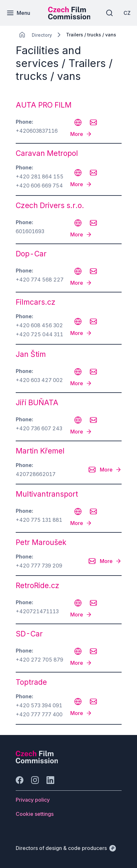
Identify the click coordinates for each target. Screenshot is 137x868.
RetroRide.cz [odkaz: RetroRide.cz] (38, 586)
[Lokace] (42, 35)
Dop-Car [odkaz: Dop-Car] (31, 254)
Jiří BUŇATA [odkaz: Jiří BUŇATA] (37, 403)
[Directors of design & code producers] (66, 848)
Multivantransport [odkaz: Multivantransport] (47, 494)
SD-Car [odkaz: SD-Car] (29, 634)
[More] (81, 134)
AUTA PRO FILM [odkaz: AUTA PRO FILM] (44, 105)
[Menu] (18, 13)
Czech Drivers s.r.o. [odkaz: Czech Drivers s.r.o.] (50, 205)
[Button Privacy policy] (33, 800)
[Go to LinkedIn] (50, 780)
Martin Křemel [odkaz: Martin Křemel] (40, 451)
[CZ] (127, 13)
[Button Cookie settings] (35, 814)
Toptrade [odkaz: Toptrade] (31, 682)
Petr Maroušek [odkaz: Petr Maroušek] (41, 542)
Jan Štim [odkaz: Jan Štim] (31, 354)
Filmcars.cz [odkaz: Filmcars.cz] (36, 302)
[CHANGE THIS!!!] (22, 35)
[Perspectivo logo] (37, 761)
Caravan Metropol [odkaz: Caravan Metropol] (47, 153)
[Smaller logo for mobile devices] (69, 17)
